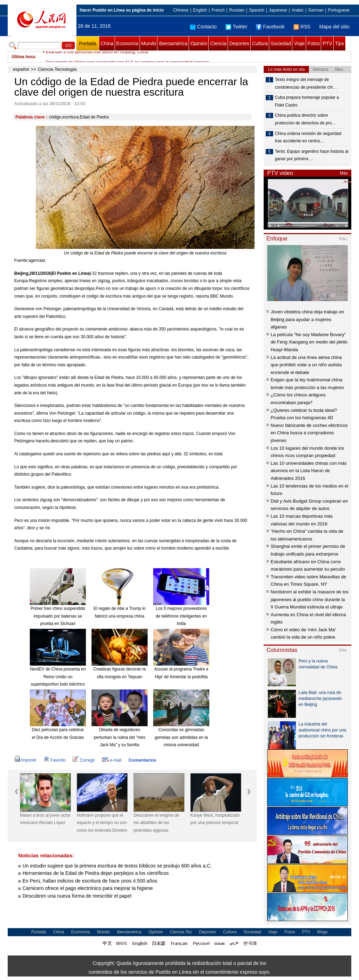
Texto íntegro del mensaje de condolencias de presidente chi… (306, 83)
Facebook (270, 27)
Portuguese (339, 10)
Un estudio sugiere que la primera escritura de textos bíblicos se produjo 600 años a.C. (117, 866)
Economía (127, 43)
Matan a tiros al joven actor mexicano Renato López (45, 819)
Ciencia (218, 43)
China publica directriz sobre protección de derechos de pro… (305, 119)
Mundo (149, 43)
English (200, 10)
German (316, 10)
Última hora (23, 57)
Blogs (323, 932)
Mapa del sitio (334, 27)
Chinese (181, 10)
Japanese (278, 10)
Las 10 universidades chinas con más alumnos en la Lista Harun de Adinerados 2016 (309, 471)
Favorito (55, 760)
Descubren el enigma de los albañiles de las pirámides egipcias (156, 823)
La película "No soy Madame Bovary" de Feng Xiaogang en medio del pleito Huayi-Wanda (309, 342)
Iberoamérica (173, 43)
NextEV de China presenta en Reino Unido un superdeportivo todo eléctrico (58, 677)
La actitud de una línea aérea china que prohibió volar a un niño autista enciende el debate (306, 365)
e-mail (112, 760)
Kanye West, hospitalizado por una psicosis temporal (215, 819)
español (21, 69)
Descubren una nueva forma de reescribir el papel (77, 896)
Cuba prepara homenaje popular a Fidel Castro (307, 101)
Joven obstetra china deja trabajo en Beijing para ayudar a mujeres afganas (307, 319)
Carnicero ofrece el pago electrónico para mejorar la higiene (88, 888)
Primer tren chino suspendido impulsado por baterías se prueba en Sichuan (58, 616)
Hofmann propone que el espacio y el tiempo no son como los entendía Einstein (102, 823)
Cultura (260, 43)
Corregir (84, 760)
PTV (327, 43)
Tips (340, 43)
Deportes (239, 43)
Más (344, 173)
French (218, 10)
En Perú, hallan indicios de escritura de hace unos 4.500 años (90, 881)
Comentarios (142, 760)
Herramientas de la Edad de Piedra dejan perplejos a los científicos (96, 873)
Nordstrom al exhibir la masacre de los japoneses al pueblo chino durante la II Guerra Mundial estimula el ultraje (310, 599)
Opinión (199, 43)
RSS (302, 27)
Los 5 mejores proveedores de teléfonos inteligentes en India (181, 616)
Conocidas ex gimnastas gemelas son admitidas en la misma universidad (181, 737)
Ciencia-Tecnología (57, 69)
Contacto (203, 27)
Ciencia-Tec (181, 932)
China (107, 43)
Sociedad (281, 43)
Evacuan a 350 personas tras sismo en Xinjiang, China (97, 57)
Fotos (314, 43)
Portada (87, 43)
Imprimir (25, 760)
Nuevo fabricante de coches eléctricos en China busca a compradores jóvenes (309, 433)
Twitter (236, 27)
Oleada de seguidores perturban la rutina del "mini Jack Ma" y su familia (120, 737)
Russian (237, 10)
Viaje (299, 43)
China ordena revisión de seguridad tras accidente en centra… (308, 137)
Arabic (298, 10)
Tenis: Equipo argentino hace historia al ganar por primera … (311, 155)
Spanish (256, 10)
